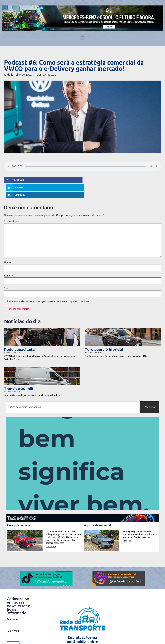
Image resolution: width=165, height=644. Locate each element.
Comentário (11, 207)
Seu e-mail (19, 618)
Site (6, 274)
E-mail (8, 261)
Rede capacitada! (20, 334)
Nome (8, 248)
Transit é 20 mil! (19, 374)
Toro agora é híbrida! (104, 334)
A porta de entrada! (97, 510)
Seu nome (19, 607)
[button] (83, 37)
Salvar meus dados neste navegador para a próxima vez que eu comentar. (48, 286)
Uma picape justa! (19, 510)
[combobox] (72, 392)
